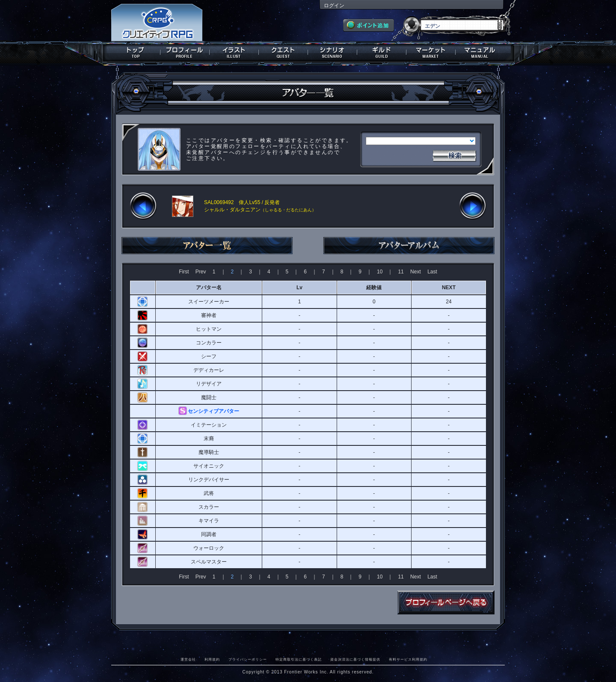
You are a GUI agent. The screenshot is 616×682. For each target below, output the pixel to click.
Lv (299, 288)
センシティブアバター (213, 411)
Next (416, 272)
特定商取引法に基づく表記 (299, 659)
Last (432, 272)
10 (380, 272)
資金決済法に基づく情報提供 (355, 659)
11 (401, 272)
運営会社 (188, 659)
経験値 (374, 288)
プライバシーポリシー (248, 659)
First (184, 272)
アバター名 (209, 288)
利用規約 (212, 659)
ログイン (334, 6)
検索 (454, 155)
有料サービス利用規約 (408, 659)
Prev (201, 272)
